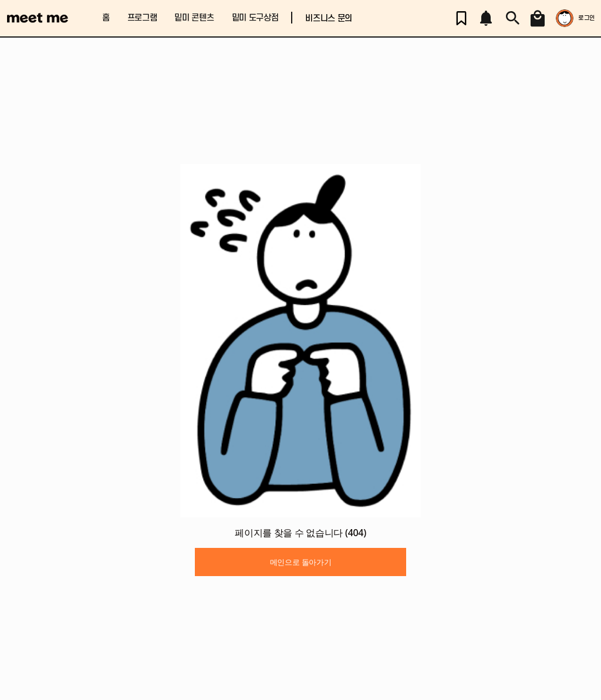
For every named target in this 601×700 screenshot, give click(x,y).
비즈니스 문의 (329, 18)
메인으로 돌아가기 (301, 562)
